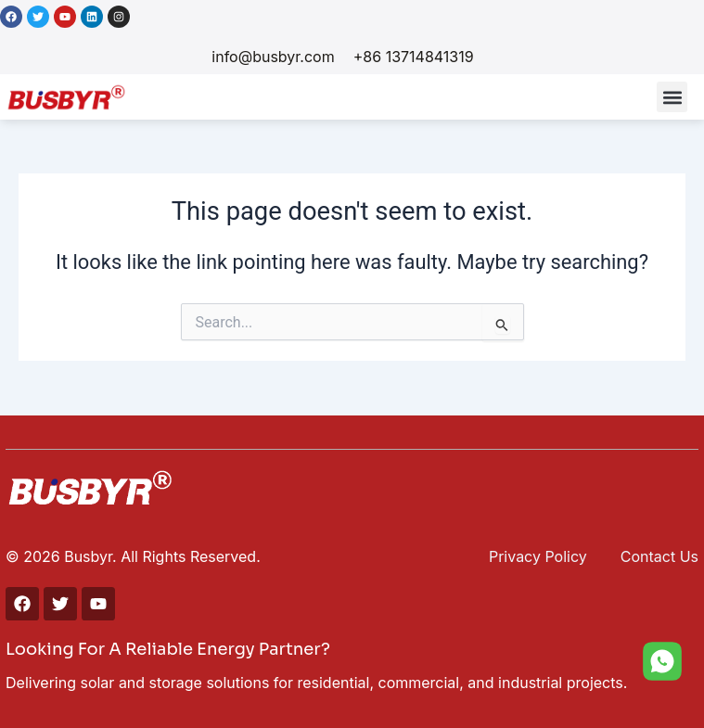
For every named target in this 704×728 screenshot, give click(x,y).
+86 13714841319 (414, 57)
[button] (672, 97)
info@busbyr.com (273, 57)
